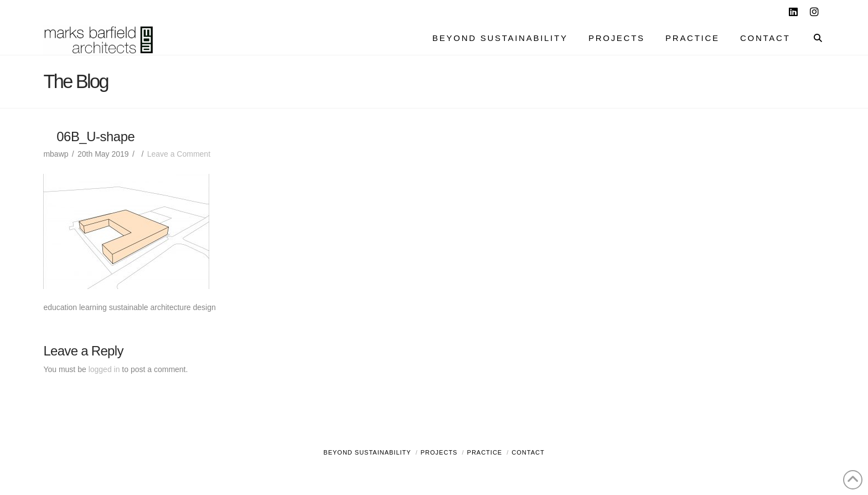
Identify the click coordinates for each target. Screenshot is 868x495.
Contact (528, 452)
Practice (485, 452)
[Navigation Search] (812, 39)
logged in (104, 369)
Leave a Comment (179, 154)
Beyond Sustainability (367, 452)
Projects (439, 452)
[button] (857, 11)
